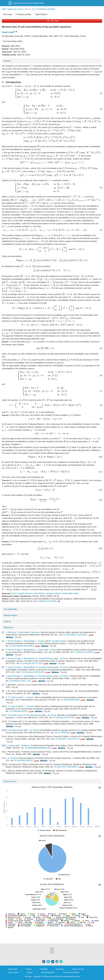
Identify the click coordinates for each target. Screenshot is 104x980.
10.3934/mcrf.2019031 (46, 9)
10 (77, 206)
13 (74, 218)
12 (88, 212)
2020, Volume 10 (9, 9)
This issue (7, 14)
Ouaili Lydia (8, 32)
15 (46, 212)
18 (30, 130)
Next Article (41, 14)
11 (34, 297)
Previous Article (23, 14)
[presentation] (13, 86)
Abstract (7, 61)
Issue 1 (21, 9)
